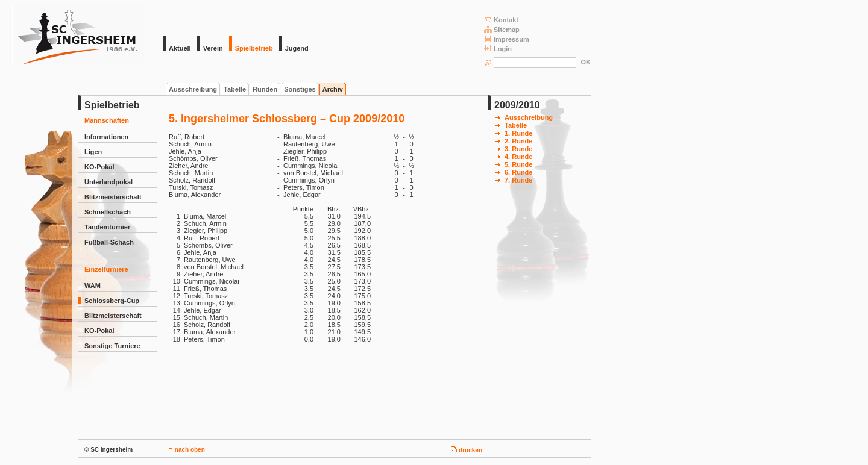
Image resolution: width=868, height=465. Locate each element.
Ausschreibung (193, 89)
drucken (466, 450)
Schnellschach (108, 212)
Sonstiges (300, 89)
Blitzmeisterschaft (113, 197)
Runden (265, 89)
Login (498, 48)
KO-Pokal (99, 167)
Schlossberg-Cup (112, 301)
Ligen (93, 152)
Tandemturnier (107, 227)
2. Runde (518, 141)
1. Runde (518, 133)
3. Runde (518, 149)
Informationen (106, 137)
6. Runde (518, 172)
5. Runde (518, 164)
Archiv (333, 89)
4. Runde (518, 157)
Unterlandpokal (108, 182)
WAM (93, 286)
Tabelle (235, 89)
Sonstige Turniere (112, 346)
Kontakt (501, 20)
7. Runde (518, 180)
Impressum (507, 39)
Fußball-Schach (109, 242)
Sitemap (502, 29)
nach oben (187, 450)
